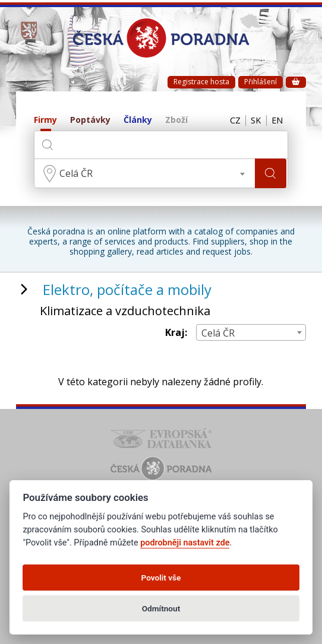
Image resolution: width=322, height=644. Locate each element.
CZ (229, 120)
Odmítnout (161, 608)
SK (252, 120)
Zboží (176, 120)
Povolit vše (161, 578)
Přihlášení (261, 82)
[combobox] (145, 173)
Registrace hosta (201, 82)
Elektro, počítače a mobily (127, 289)
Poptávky (90, 120)
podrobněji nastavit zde (185, 543)
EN (276, 120)
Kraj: (176, 333)
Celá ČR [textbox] (76, 173)
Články (138, 120)
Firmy (45, 120)
